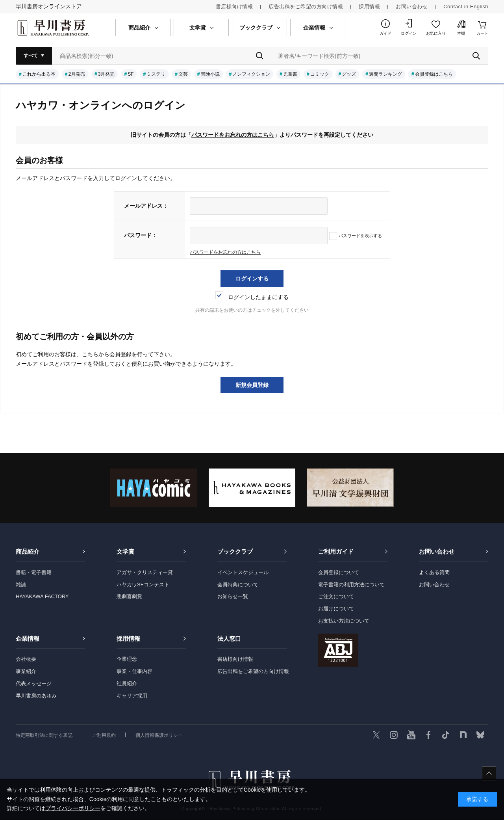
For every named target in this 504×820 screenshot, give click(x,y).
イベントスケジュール (243, 572)
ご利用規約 (104, 735)
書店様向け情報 (234, 7)
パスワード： (141, 235)
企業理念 (127, 659)
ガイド (385, 33)
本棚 (461, 33)
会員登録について (339, 572)
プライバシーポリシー (73, 808)
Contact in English (466, 7)
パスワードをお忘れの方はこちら (233, 135)
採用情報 (369, 7)
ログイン (409, 33)
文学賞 (125, 551)
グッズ (349, 74)
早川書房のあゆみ (36, 696)
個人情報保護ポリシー (159, 735)
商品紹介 (28, 551)
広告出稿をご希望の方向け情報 (306, 7)
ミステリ (156, 74)
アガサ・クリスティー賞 (145, 572)
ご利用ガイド (336, 551)
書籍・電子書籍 (34, 572)
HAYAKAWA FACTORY (42, 596)
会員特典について (238, 585)
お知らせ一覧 (233, 596)
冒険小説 (210, 74)
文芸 (183, 74)
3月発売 (107, 74)
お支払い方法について (344, 621)
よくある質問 (434, 572)
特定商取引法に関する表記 (44, 735)
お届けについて (336, 609)
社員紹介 (127, 683)
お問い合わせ (412, 7)
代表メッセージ (34, 683)
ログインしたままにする (252, 297)
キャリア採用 (132, 696)
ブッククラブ (235, 551)
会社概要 (26, 659)
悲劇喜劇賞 (129, 596)
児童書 (290, 74)
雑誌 (21, 585)
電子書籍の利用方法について (351, 585)
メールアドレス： (146, 206)
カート (482, 33)
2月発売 (77, 74)
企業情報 (28, 639)
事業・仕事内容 (134, 671)
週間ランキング (385, 74)
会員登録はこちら (434, 74)
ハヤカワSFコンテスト (143, 585)
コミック (320, 74)
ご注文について (336, 596)
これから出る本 (39, 74)
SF (131, 74)
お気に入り (436, 33)
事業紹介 (26, 671)
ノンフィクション (251, 74)
